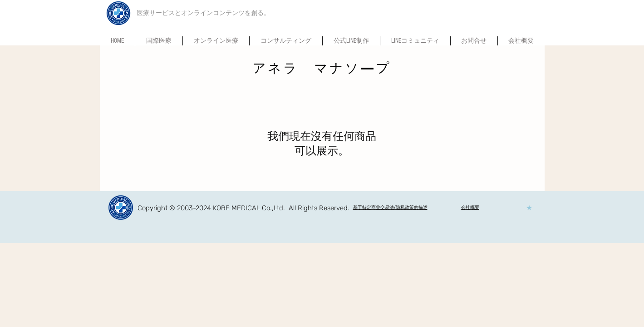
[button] (415, 41)
